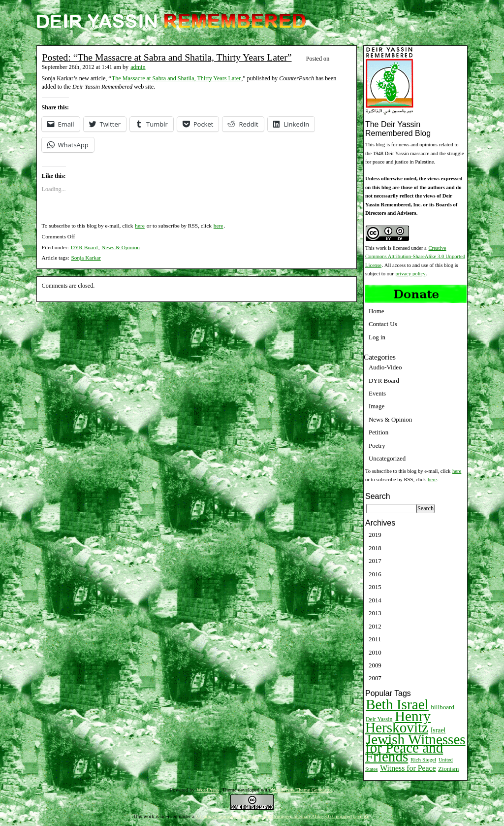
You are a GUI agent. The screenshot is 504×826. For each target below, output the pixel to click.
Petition (378, 432)
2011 (375, 639)
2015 (375, 587)
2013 (375, 613)
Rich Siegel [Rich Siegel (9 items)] (423, 760)
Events (377, 393)
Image (377, 406)
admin (138, 67)
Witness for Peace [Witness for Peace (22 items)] (408, 768)
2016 (375, 574)
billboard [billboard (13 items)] (443, 707)
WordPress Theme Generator (302, 790)
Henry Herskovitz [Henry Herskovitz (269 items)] (398, 722)
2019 (375, 535)
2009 (375, 665)
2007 (375, 678)
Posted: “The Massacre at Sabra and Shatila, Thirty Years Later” (167, 57)
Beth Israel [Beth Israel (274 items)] (397, 704)
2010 (375, 652)
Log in (377, 337)
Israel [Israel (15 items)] (438, 730)
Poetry (377, 446)
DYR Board (84, 247)
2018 (375, 548)
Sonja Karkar (86, 258)
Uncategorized (387, 458)
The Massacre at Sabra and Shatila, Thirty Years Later (176, 78)
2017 (375, 561)
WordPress (208, 790)
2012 (375, 626)
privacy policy (411, 274)
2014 (375, 600)
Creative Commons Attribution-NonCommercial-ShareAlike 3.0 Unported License (283, 816)
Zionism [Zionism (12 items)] (448, 769)
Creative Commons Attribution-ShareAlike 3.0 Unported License (415, 257)
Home (377, 311)
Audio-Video (385, 367)
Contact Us (383, 324)
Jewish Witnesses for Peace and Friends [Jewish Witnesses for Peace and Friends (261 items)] (415, 748)
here (140, 226)
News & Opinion (121, 247)
